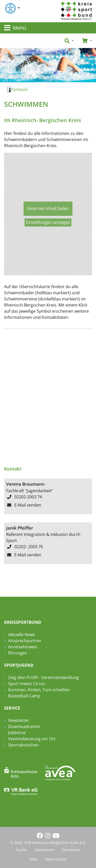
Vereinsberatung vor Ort (32, 739)
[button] (69, 41)
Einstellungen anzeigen (48, 222)
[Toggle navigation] (48, 28)
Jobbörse (17, 733)
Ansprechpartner (25, 641)
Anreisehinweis (23, 647)
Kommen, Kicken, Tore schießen (39, 690)
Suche (21, 850)
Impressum (44, 850)
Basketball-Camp (24, 696)
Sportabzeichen (23, 745)
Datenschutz (56, 859)
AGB (33, 859)
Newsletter (19, 720)
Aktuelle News (22, 635)
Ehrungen (18, 653)
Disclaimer (71, 850)
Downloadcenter (24, 726)
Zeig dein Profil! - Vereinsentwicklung (44, 677)
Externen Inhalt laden (48, 208)
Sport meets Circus (27, 684)
